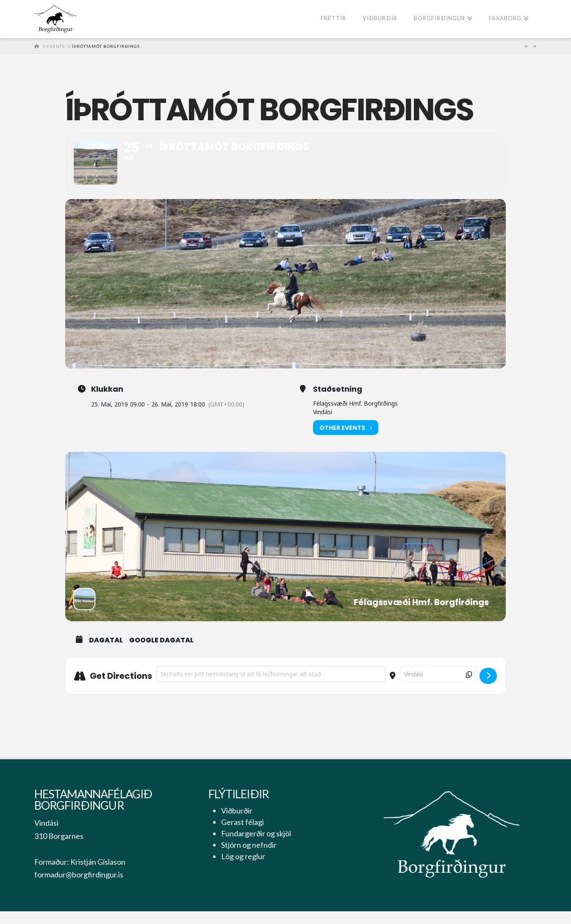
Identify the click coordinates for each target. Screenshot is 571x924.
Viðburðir (237, 824)
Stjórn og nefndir (249, 858)
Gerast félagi (243, 835)
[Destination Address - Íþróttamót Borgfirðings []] (438, 687)
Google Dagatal (161, 653)
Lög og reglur (243, 869)
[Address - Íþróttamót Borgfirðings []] (271, 687)
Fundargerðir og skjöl (256, 847)
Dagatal (106, 653)
